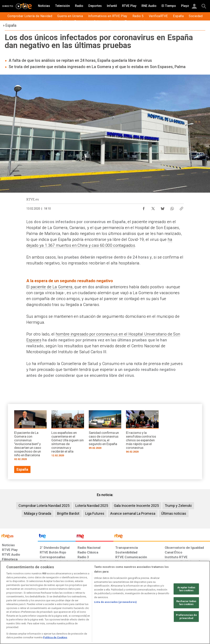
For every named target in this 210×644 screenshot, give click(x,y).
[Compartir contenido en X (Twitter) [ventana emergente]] (153, 208)
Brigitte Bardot (68, 513)
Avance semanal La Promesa (133, 513)
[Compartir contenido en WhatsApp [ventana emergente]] (172, 208)
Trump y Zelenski (178, 506)
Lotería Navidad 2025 (92, 506)
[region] (105, 602)
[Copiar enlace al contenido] (181, 208)
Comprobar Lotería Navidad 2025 (44, 506)
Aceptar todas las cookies (186, 589)
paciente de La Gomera (52, 287)
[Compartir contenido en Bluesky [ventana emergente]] (163, 208)
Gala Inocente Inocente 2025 (136, 506)
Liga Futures (95, 513)
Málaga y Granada (38, 513)
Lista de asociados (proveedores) (115, 602)
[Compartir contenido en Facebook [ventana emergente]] (144, 208)
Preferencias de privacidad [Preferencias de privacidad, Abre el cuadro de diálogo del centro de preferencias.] (186, 617)
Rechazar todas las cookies (186, 603)
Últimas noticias (174, 513)
